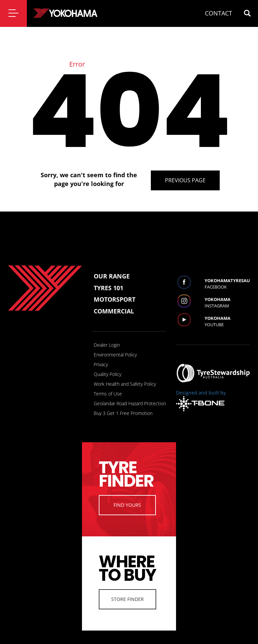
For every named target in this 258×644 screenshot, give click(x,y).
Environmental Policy (115, 355)
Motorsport (115, 299)
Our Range (112, 276)
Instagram (227, 302)
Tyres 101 (109, 288)
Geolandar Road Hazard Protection (130, 403)
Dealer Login (107, 345)
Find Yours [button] (127, 505)
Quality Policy (107, 374)
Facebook (227, 284)
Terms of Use (108, 394)
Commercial (114, 311)
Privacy (101, 364)
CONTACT (219, 13)
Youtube (227, 321)
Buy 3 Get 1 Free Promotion (123, 413)
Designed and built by (201, 400)
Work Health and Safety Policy (125, 384)
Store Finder (127, 599)
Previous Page (185, 180)
